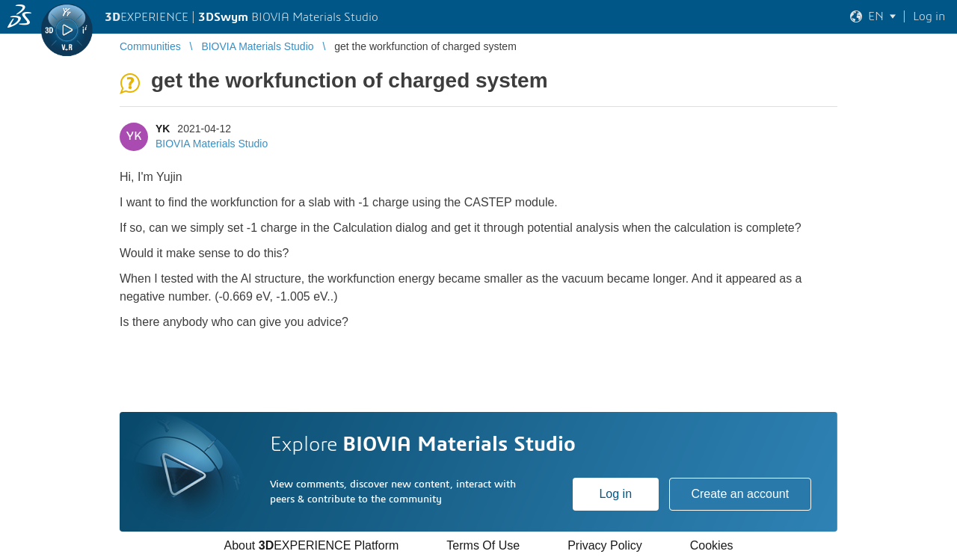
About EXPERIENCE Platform (311, 545)
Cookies (712, 545)
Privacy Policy (605, 545)
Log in (615, 494)
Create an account (740, 494)
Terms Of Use (483, 545)
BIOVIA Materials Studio (212, 144)
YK (163, 129)
